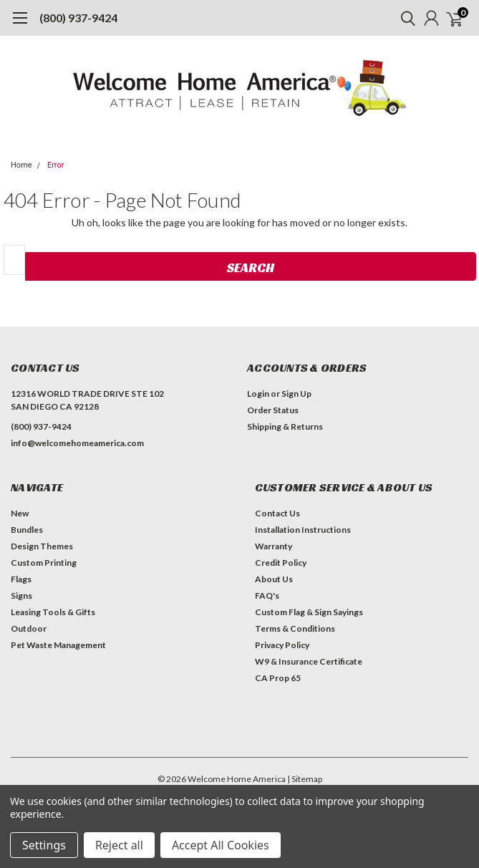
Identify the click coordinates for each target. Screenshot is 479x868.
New (20, 513)
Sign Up (296, 394)
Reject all (119, 845)
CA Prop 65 (278, 678)
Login (258, 394)
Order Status (273, 410)
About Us (274, 579)
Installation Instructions (303, 530)
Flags (21, 579)
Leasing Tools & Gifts (53, 612)
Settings (44, 845)
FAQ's (267, 595)
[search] (405, 18)
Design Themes (42, 546)
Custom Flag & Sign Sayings (309, 612)
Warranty (274, 546)
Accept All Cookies (221, 845)
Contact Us (277, 513)
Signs (21, 595)
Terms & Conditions (295, 628)
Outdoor (29, 628)
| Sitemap (305, 779)
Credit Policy (281, 563)
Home (21, 165)
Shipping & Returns (285, 426)
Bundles (27, 530)
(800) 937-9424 (78, 18)
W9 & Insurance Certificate (309, 661)
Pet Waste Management (58, 645)
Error (56, 165)
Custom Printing (44, 563)
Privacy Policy (282, 645)
